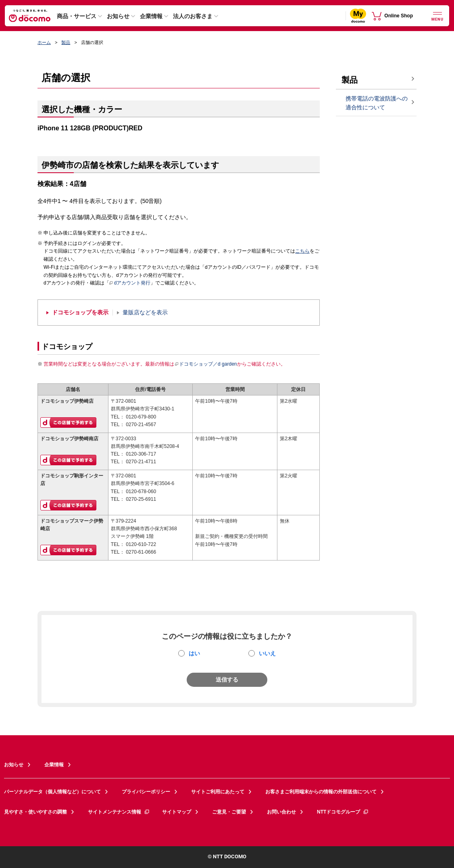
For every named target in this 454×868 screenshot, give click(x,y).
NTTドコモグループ (343, 812)
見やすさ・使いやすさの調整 (35, 812)
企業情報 (151, 16)
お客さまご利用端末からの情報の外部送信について (321, 792)
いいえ (267, 653)
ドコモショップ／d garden (206, 364)
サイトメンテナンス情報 (119, 812)
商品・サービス (77, 16)
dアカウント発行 (130, 283)
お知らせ (118, 16)
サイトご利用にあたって (218, 792)
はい (194, 653)
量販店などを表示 (145, 313)
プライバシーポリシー (146, 792)
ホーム (44, 42)
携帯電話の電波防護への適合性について (377, 103)
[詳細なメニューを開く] (437, 16)
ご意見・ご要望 (229, 812)
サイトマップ (177, 812)
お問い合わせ (281, 812)
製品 (66, 42)
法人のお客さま (193, 16)
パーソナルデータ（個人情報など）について (52, 792)
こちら (302, 251)
